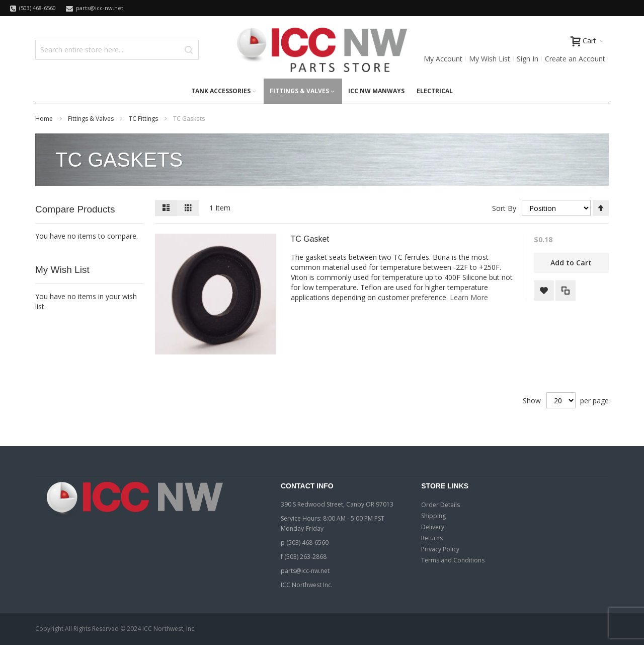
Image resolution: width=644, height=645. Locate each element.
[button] (544, 291)
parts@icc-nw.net (305, 571)
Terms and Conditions (453, 560)
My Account (443, 59)
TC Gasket (310, 239)
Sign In (528, 59)
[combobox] (117, 50)
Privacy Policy (440, 549)
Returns (432, 538)
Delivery (433, 527)
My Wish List (490, 59)
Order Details (440, 505)
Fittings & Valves (92, 119)
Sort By (504, 208)
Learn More (469, 297)
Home (45, 119)
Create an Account (575, 59)
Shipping (433, 516)
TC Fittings (144, 119)
